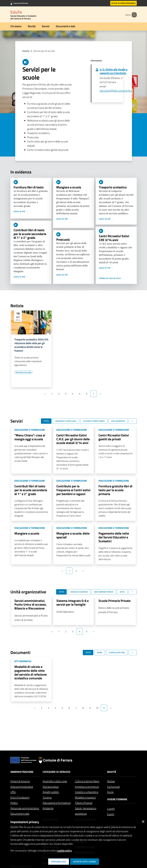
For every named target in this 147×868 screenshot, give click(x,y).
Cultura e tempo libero (87, 781)
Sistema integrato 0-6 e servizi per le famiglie (73, 603)
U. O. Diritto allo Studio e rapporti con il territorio (114, 71)
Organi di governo (20, 781)
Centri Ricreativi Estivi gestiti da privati (114, 437)
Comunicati (113, 787)
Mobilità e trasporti (85, 797)
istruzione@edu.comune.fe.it (116, 90)
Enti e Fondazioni (20, 797)
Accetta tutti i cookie (85, 862)
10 (97, 708)
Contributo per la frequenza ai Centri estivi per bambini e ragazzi (73, 490)
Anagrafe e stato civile (55, 781)
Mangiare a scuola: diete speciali (73, 535)
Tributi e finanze (84, 803)
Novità (32, 26)
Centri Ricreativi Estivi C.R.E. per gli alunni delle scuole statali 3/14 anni (73, 439)
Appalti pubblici (51, 792)
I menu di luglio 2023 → (111, 278)
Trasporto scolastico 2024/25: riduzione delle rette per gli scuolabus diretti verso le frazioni (31, 345)
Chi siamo (16, 26)
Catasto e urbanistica (87, 792)
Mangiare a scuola (69, 187)
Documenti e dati (66, 26)
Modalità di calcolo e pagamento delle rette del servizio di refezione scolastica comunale (31, 672)
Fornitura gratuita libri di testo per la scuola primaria (115, 490)
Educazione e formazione (57, 803)
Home (26, 51)
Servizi (46, 26)
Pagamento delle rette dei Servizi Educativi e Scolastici (114, 537)
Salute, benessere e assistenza (86, 811)
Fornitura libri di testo (29, 187)
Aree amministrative (22, 787)
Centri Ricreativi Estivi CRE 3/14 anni (114, 238)
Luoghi (111, 809)
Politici (14, 803)
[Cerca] (134, 15)
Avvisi (110, 792)
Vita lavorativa (51, 787)
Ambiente (48, 808)
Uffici (13, 792)
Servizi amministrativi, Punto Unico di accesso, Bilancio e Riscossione (31, 605)
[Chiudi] (143, 821)
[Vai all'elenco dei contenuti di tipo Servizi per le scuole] (23, 372)
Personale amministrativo (25, 808)
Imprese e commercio (87, 787)
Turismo (47, 797)
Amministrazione (22, 772)
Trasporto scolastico (113, 187)
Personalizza (59, 862)
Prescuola (63, 239)
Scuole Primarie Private (114, 601)
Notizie (111, 781)
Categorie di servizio (56, 772)
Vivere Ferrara (117, 799)
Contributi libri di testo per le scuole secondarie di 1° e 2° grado (30, 234)
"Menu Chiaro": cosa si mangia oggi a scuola (30, 437)
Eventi (111, 814)
